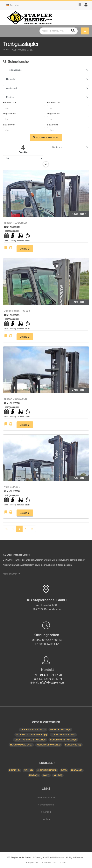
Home (6, 50)
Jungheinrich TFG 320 (17, 311)
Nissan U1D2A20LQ (16, 399)
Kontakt (47, 812)
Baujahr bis (53, 125)
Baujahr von (9, 125)
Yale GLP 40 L (12, 487)
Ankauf (47, 819)
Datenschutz (50, 862)
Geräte (23, 152)
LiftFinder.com (59, 857)
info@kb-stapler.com (52, 683)
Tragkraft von (10, 114)
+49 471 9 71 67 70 (50, 675)
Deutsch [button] (13, 5)
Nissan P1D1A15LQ (15, 223)
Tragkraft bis (53, 114)
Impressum (33, 862)
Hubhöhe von (10, 102)
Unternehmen (47, 805)
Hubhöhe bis (53, 102)
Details (25, 249)
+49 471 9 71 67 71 (50, 679)
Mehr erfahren (11, 574)
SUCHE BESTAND (46, 138)
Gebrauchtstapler (23, 50)
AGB (64, 862)
